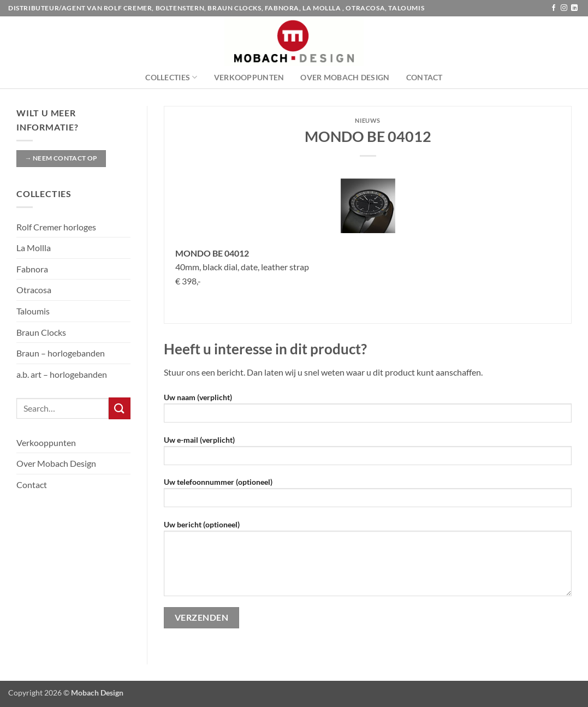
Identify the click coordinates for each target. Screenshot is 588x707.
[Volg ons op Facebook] (554, 8)
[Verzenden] (120, 408)
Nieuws (367, 120)
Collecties (171, 77)
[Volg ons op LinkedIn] (574, 8)
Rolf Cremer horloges (56, 227)
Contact (424, 77)
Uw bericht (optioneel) (368, 562)
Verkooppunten (249, 77)
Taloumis (33, 311)
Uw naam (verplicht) (368, 411)
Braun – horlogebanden (61, 353)
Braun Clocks (41, 332)
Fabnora (32, 269)
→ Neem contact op (61, 158)
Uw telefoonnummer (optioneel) (368, 496)
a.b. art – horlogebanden (62, 374)
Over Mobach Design (345, 77)
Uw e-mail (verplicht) (368, 454)
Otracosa (34, 290)
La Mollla (34, 248)
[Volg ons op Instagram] (564, 8)
